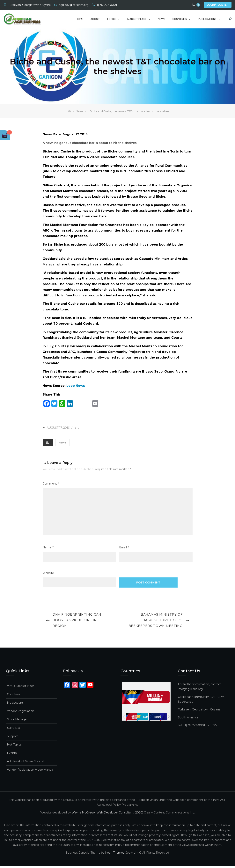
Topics (111, 20)
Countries (180, 20)
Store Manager (17, 721)
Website (48, 575)
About (95, 20)
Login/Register (218, 5)
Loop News (76, 388)
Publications (207, 20)
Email (124, 549)
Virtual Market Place (21, 688)
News (162, 20)
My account (15, 705)
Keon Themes (115, 855)
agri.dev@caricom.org (74, 5)
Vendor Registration (21, 713)
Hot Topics (14, 746)
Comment (51, 486)
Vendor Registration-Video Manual (30, 772)
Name (48, 549)
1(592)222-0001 (107, 5)
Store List (14, 730)
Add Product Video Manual (25, 763)
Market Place (137, 20)
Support (12, 738)
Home (80, 20)
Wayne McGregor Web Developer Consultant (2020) (107, 814)
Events (12, 755)
